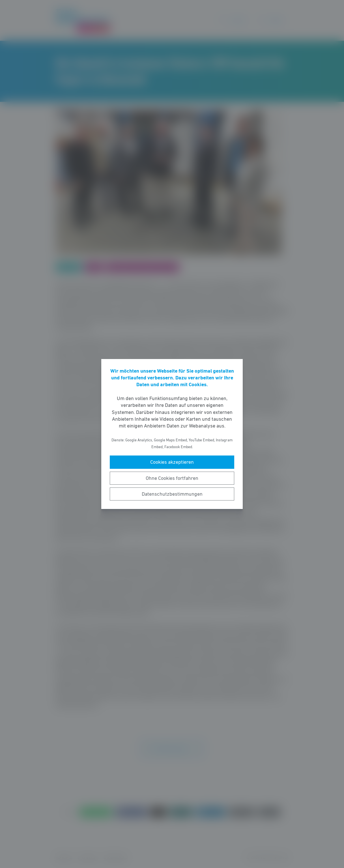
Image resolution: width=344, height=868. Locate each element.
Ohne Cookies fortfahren (172, 478)
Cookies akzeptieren (172, 462)
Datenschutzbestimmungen (172, 494)
